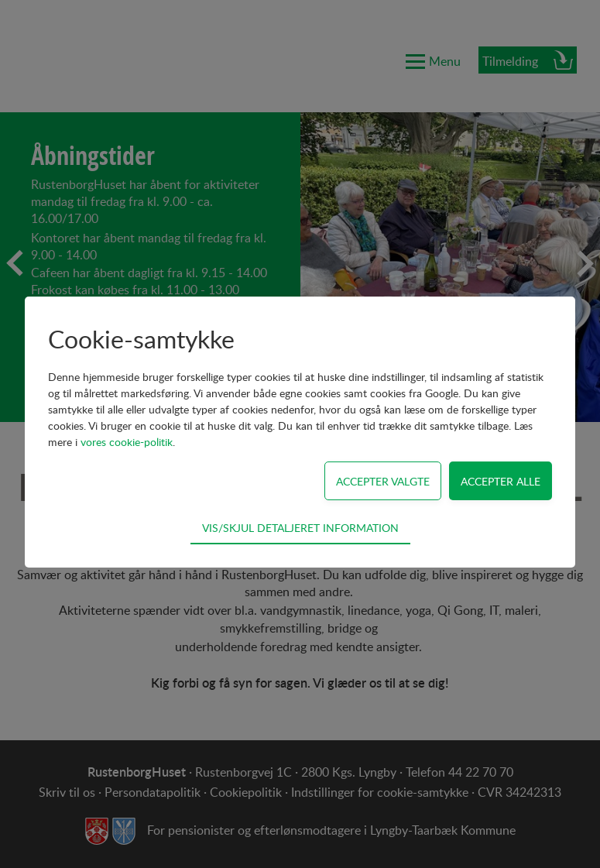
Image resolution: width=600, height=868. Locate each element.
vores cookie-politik (127, 442)
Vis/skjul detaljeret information (300, 527)
